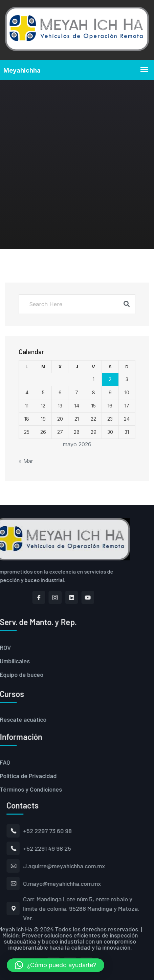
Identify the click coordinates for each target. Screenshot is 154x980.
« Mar (26, 461)
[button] (56, 965)
